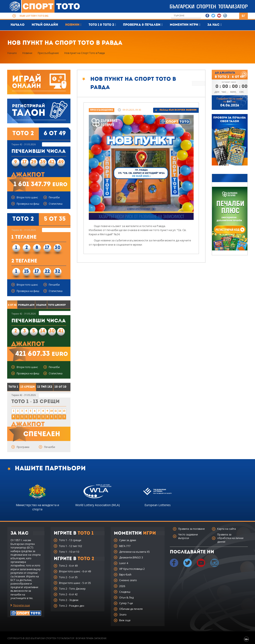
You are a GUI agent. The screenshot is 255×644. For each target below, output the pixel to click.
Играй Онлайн (45, 25)
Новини (73, 25)
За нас (214, 25)
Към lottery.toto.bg (34, 16)
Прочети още (22, 605)
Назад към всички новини (178, 110)
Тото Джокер (57, 305)
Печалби (54, 197)
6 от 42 (12, 305)
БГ (244, 16)
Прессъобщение (48, 53)
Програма (23, 447)
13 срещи (28, 387)
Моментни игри (185, 25)
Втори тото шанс (27, 197)
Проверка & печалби (143, 25)
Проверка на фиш (28, 204)
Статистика (56, 204)
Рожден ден (26, 305)
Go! (198, 15)
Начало (18, 25)
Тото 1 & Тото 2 (102, 25)
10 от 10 (61, 387)
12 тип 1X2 (45, 387)
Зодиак (41, 305)
